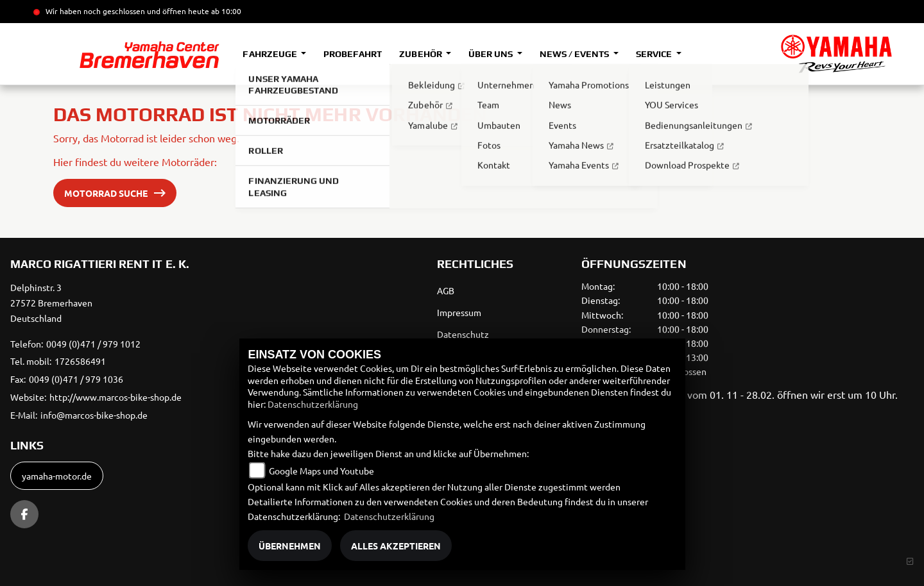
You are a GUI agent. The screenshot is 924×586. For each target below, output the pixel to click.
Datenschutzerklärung (313, 404)
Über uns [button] (492, 54)
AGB (446, 290)
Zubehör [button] (421, 54)
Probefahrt (353, 54)
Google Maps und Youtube (321, 471)
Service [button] (655, 54)
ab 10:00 (225, 11)
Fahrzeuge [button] (270, 54)
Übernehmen (290, 546)
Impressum (459, 312)
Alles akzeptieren (396, 546)
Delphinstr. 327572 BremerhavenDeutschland (51, 303)
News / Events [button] (575, 54)
